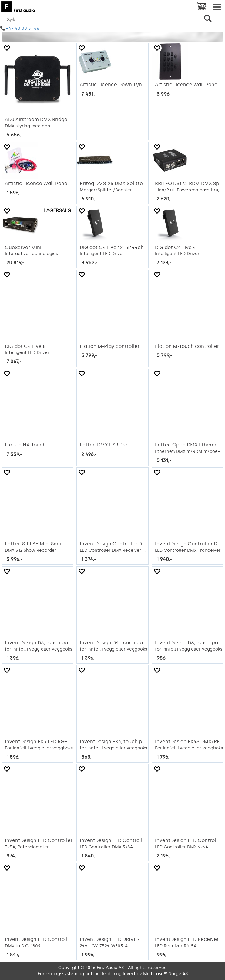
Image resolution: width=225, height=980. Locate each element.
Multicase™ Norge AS (165, 974)
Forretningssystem (57, 974)
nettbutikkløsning (103, 974)
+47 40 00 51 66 (23, 28)
